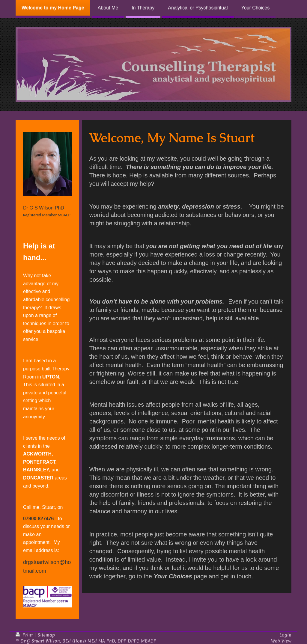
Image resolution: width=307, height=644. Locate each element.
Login (285, 635)
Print (25, 635)
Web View (281, 641)
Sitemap (46, 635)
